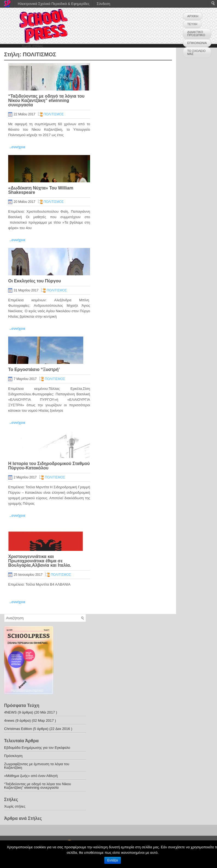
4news (9, 721)
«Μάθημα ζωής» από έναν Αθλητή (31, 776)
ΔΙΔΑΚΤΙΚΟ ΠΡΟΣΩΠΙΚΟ (196, 33)
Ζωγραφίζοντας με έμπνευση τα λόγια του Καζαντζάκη (37, 766)
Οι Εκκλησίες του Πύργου (35, 281)
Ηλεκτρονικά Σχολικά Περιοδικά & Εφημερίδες (54, 4)
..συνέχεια (17, 147)
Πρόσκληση (13, 756)
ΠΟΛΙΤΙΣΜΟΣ (54, 114)
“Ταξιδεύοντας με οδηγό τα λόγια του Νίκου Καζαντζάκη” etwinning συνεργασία (46, 100)
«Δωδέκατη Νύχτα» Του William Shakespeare (41, 190)
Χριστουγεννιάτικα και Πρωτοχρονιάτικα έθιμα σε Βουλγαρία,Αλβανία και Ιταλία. (40, 561)
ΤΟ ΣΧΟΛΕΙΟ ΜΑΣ (196, 52)
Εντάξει (113, 860)
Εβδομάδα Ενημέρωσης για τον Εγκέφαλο (37, 748)
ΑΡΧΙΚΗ (193, 16)
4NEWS (10, 712)
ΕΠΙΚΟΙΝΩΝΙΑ (197, 43)
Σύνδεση (103, 4)
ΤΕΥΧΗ (192, 24)
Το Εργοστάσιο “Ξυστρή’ (34, 369)
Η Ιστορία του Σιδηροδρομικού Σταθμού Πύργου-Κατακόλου (49, 466)
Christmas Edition (18, 729)
